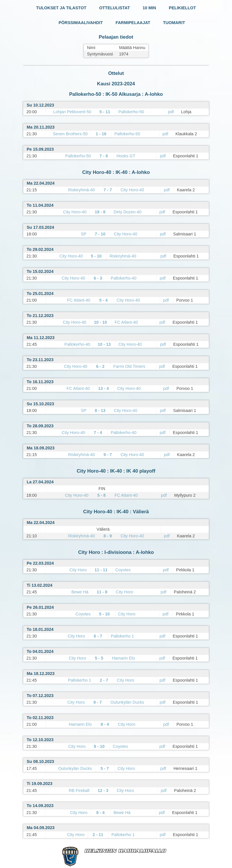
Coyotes (123, 570)
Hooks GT (126, 156)
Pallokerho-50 (131, 112)
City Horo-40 (132, 190)
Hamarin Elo (123, 658)
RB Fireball (79, 790)
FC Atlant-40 (79, 300)
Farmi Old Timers (129, 366)
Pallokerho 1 (122, 636)
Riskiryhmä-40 (81, 190)
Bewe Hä (80, 592)
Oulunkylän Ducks (127, 702)
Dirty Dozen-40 (128, 212)
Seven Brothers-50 (70, 134)
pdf (171, 112)
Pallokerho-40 (124, 278)
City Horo (78, 570)
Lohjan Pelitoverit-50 (72, 112)
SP (84, 234)
